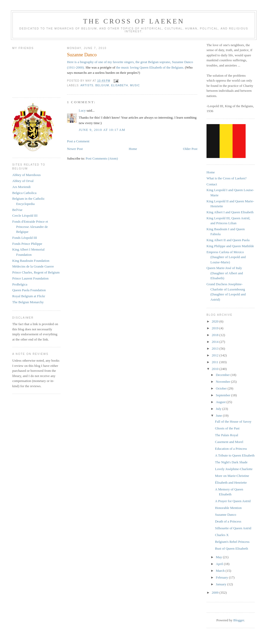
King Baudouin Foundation (31, 261)
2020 (216, 321)
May (219, 557)
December (223, 375)
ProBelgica (20, 284)
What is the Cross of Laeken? (226, 178)
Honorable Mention (228, 508)
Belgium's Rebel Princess (232, 542)
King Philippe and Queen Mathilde (230, 246)
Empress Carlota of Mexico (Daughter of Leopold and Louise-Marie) (226, 257)
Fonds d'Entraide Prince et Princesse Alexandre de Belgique (30, 227)
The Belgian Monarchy (28, 302)
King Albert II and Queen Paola (228, 240)
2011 (216, 362)
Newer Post (75, 149)
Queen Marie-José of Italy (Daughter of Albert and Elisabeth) (225, 273)
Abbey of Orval (23, 181)
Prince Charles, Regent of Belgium (36, 272)
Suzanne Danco (225, 515)
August (221, 402)
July (219, 409)
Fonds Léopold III (25, 238)
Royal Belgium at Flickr (29, 296)
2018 (216, 335)
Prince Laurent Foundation (30, 278)
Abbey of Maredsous (26, 175)
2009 (216, 593)
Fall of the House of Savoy (233, 421)
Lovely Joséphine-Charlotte (234, 469)
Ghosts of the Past (227, 428)
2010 (216, 369)
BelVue (17, 210)
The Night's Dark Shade (231, 462)
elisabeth (120, 85)
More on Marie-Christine (232, 476)
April (220, 564)
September (224, 395)
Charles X (222, 535)
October (222, 388)
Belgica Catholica (24, 193)
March (221, 571)
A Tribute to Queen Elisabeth (235, 455)
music (135, 85)
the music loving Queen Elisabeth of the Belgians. (150, 67)
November (223, 382)
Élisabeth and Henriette (231, 482)
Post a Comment (78, 141)
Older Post (190, 149)
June (219, 415)
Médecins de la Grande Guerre (33, 266)
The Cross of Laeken (134, 21)
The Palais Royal (226, 435)
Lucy (83, 110)
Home (133, 149)
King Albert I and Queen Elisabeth (230, 212)
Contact (212, 184)
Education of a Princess (231, 449)
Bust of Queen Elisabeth (231, 548)
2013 (216, 348)
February (222, 577)
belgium (102, 85)
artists (87, 85)
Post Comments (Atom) (102, 158)
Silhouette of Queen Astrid (233, 528)
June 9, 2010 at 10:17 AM (102, 130)
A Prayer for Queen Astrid (233, 501)
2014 (216, 342)
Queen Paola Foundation (29, 290)
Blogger (239, 620)
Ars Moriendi (21, 187)
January (222, 584)
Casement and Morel (229, 442)
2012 (216, 355)
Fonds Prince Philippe (27, 244)
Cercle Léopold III (25, 215)
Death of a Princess (228, 521)
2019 (216, 328)
